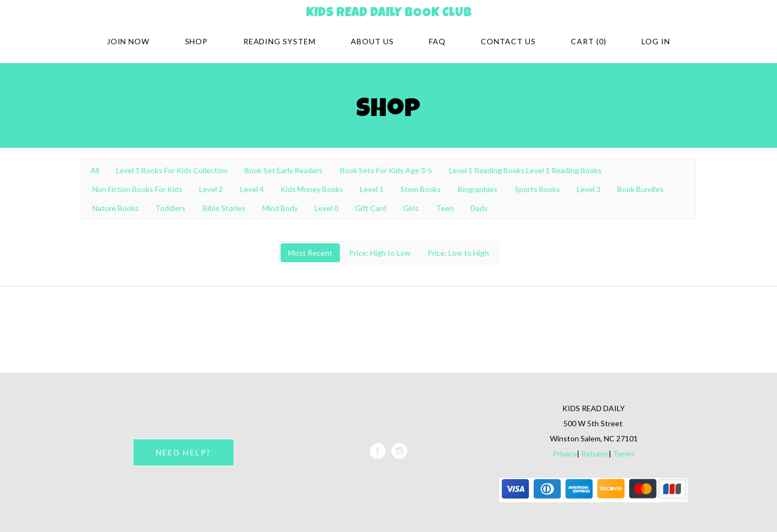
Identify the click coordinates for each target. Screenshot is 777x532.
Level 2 (211, 189)
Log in (656, 41)
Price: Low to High (458, 253)
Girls (411, 208)
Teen (445, 208)
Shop (197, 41)
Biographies (478, 189)
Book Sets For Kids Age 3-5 (386, 170)
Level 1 (372, 189)
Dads (479, 208)
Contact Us (508, 41)
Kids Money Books (312, 189)
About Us (372, 41)
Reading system (280, 41)
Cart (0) (589, 41)
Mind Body (280, 208)
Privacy (565, 453)
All (95, 170)
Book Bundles (640, 189)
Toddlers (171, 208)
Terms (624, 453)
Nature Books (115, 208)
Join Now (128, 41)
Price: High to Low (380, 253)
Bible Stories (224, 208)
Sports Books (537, 189)
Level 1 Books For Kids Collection (172, 170)
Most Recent (310, 253)
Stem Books (421, 189)
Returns (595, 453)
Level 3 (589, 189)
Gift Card (371, 208)
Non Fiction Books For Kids (137, 189)
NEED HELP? (183, 452)
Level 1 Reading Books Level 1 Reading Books (525, 170)
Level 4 (252, 189)
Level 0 (326, 208)
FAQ (437, 41)
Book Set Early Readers (284, 170)
